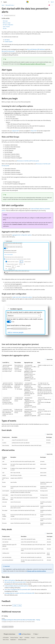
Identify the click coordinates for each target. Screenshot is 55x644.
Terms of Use (6, 640)
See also (5, 28)
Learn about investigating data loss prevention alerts (17, 589)
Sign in (52, 2)
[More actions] (52, 5)
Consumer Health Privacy (43, 638)
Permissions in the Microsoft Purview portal (28, 161)
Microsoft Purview (10, 5)
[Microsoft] (28, 2)
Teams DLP (34, 131)
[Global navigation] (1, 2)
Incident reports (8, 42)
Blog (21, 638)
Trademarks (13, 640)
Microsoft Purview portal (8, 51)
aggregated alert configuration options (22, 235)
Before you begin (7, 23)
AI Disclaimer (6, 638)
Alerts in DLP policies (10, 580)
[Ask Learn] (49, 5)
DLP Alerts (7, 40)
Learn (3, 5)
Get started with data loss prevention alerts (15, 582)
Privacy (33, 638)
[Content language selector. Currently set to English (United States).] (9, 634)
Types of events (6, 27)
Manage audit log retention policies (36, 571)
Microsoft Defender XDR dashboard (36, 49)
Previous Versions (14, 638)
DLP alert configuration (8, 25)
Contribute (27, 638)
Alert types (5, 21)
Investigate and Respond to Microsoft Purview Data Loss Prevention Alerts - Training (21, 620)
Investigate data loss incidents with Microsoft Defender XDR (19, 593)
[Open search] (49, 2)
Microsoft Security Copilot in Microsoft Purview (33, 64)
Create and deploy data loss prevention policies (16, 586)
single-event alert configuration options (22, 297)
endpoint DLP (15, 131)
